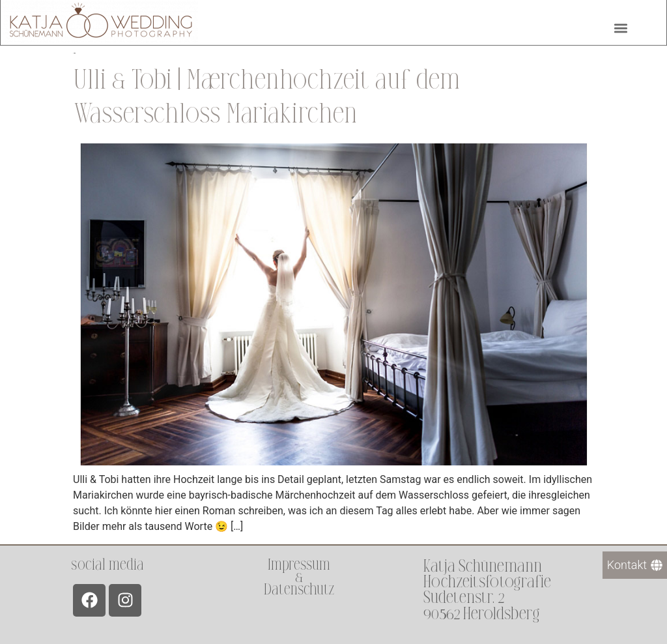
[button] (620, 26)
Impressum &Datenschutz (299, 577)
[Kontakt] (635, 565)
